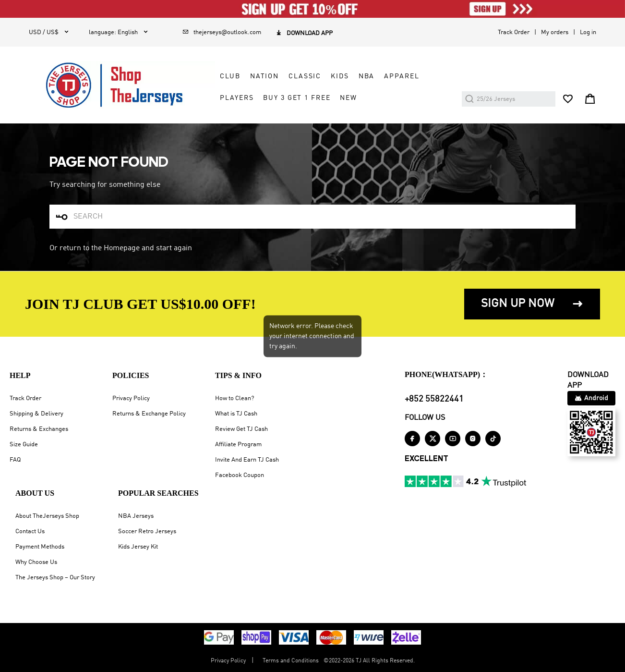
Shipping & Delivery (36, 414)
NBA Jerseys (136, 516)
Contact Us (30, 531)
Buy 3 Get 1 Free (297, 98)
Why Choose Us (36, 562)
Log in (588, 32)
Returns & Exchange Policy (149, 414)
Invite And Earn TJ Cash (247, 460)
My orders (555, 32)
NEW (349, 98)
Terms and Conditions (291, 661)
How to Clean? (234, 398)
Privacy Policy (131, 398)
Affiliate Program (238, 445)
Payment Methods (40, 547)
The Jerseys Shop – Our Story (55, 578)
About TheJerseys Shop (47, 516)
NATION (264, 76)
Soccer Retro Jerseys (147, 531)
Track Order (514, 32)
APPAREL (402, 76)
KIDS (340, 76)
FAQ (15, 460)
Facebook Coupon (240, 475)
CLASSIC (305, 76)
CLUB (230, 76)
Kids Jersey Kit (138, 547)
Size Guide (24, 445)
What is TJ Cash (236, 414)
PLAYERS (237, 98)
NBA (367, 76)
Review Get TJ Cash (241, 429)
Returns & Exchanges (39, 429)
